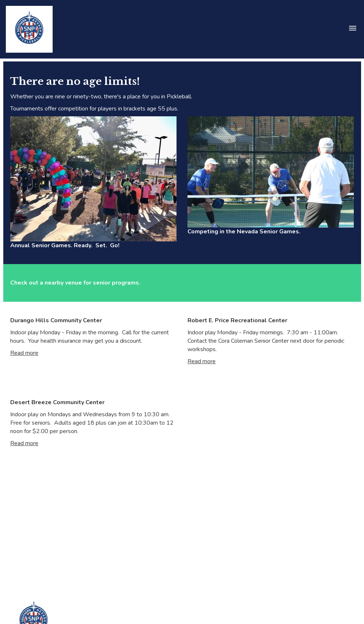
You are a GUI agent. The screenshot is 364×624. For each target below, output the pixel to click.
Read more (24, 353)
